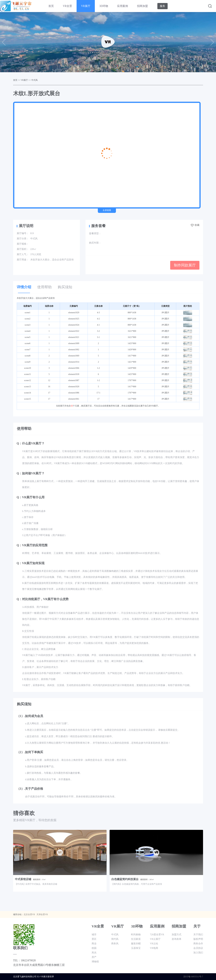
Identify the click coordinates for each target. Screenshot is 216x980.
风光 (94, 953)
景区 (94, 939)
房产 (94, 957)
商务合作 (198, 944)
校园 (94, 948)
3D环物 (104, 6)
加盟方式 (177, 934)
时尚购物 (136, 934)
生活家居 (136, 939)
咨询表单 (177, 939)
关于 (197, 926)
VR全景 (67, 6)
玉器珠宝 (136, 948)
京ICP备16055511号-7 (193, 977)
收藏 (195, 225)
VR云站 (154, 944)
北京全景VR (29, 914)
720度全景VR (157, 934)
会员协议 (198, 948)
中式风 (35, 80)
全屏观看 (107, 210)
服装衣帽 (136, 944)
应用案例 (123, 6)
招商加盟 (142, 6)
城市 (94, 934)
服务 (162, 6)
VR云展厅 (155, 939)
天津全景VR (42, 914)
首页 (51, 6)
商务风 (115, 944)
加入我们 (198, 953)
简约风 (115, 939)
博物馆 (95, 962)
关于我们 (198, 934)
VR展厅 (86, 6)
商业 (94, 944)
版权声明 (198, 939)
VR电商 (154, 948)
